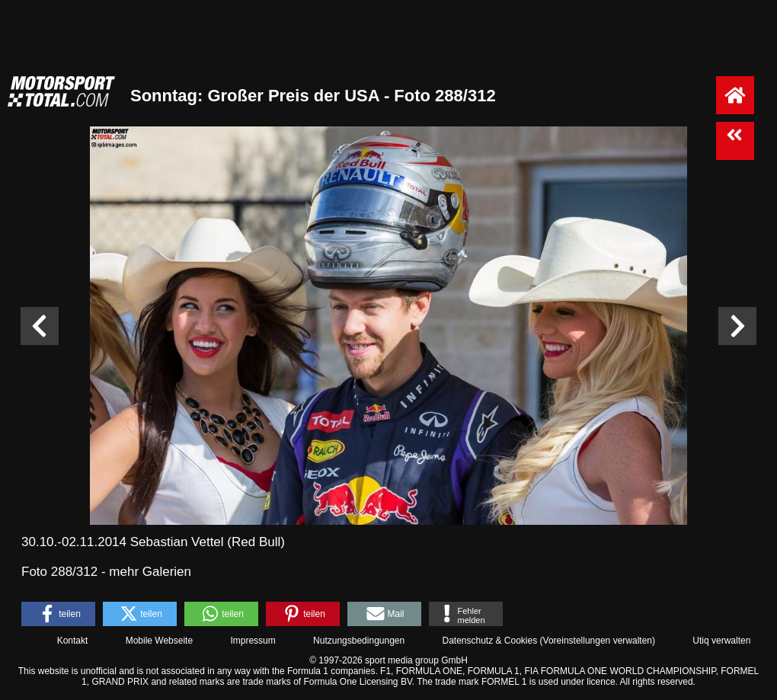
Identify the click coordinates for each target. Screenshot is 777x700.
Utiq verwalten (721, 641)
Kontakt (73, 641)
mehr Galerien (150, 572)
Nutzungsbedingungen (359, 641)
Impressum (253, 641)
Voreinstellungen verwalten (598, 641)
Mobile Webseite (160, 641)
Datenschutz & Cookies (489, 641)
